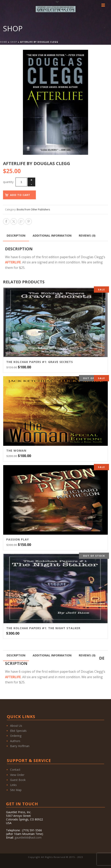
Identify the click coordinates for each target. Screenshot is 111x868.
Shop (14, 42)
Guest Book (18, 780)
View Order (17, 775)
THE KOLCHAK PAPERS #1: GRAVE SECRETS (40, 362)
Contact (15, 770)
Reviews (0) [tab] (87, 235)
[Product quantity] (21, 182)
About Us (16, 726)
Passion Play (18, 540)
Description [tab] (16, 235)
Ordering (16, 736)
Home (4, 42)
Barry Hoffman (20, 746)
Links (13, 785)
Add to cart (20, 195)
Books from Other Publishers (33, 209)
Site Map (16, 790)
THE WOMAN (16, 451)
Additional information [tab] (52, 235)
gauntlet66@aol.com (28, 837)
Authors (15, 741)
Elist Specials (18, 731)
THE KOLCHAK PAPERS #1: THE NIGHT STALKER (43, 628)
